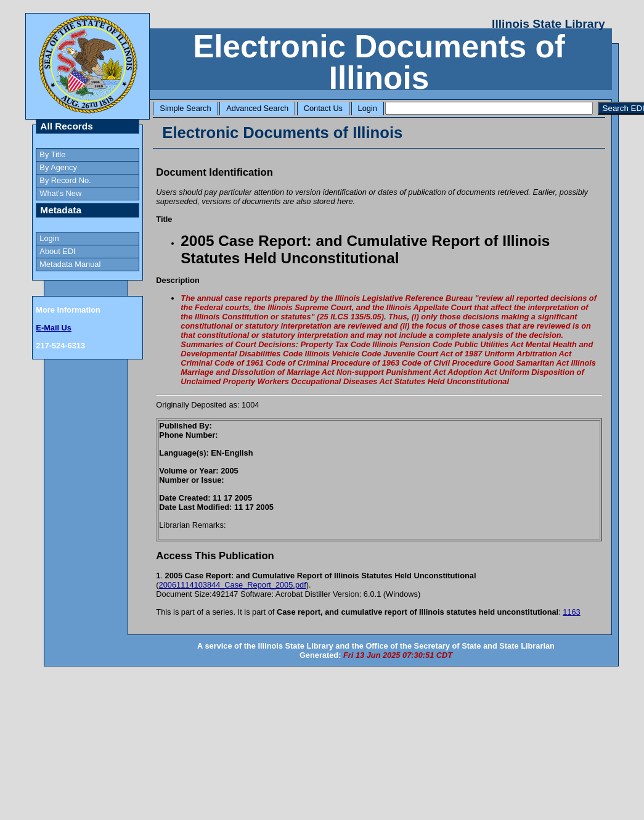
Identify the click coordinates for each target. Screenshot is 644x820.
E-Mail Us (54, 328)
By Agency (58, 167)
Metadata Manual (70, 264)
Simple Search (185, 108)
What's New (60, 193)
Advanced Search (257, 108)
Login (368, 108)
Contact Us (323, 108)
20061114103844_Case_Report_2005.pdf (233, 585)
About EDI (57, 251)
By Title (52, 154)
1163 (571, 612)
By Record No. (65, 180)
